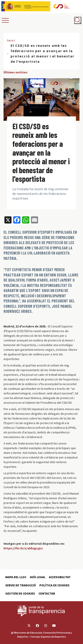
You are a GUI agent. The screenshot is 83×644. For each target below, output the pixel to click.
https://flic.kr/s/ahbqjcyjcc (23, 548)
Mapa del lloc (16, 577)
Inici (11, 40)
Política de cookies (54, 585)
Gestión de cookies (20, 593)
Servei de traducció (21, 585)
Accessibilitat (60, 577)
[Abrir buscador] (78, 20)
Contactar (47, 593)
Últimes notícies (15, 72)
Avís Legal (38, 577)
